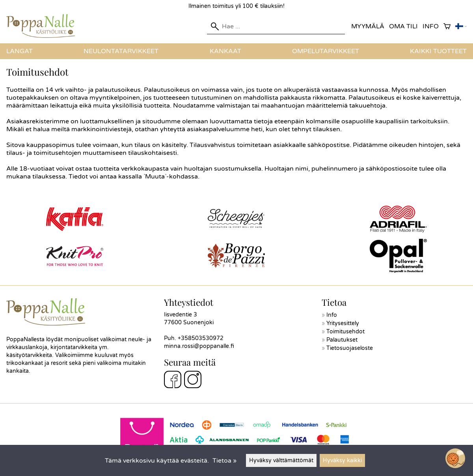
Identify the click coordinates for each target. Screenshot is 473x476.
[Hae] (276, 26)
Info (431, 26)
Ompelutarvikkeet (326, 51)
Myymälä (368, 26)
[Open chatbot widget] (455, 458)
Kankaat (225, 51)
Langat (20, 51)
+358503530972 (201, 338)
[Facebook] (173, 381)
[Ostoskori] (447, 27)
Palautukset (342, 340)
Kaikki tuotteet (438, 51)
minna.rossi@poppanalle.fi (199, 346)
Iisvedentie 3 (181, 315)
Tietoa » (224, 461)
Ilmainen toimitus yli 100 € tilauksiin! (236, 6)
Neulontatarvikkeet (121, 51)
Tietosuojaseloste (350, 348)
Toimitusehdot (345, 332)
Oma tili (403, 26)
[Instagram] (193, 381)
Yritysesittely (343, 323)
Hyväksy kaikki (342, 460)
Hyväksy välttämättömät (281, 460)
